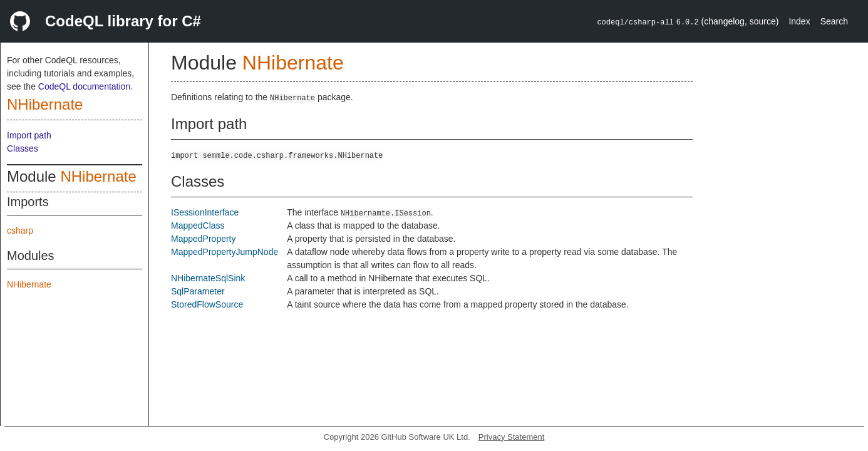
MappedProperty (204, 239)
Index (799, 21)
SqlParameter (198, 291)
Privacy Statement (512, 437)
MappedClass (198, 225)
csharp (20, 231)
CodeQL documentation (84, 86)
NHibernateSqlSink (208, 278)
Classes (23, 148)
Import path (29, 135)
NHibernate (45, 104)
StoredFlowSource (207, 304)
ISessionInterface (205, 212)
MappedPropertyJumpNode (225, 252)
